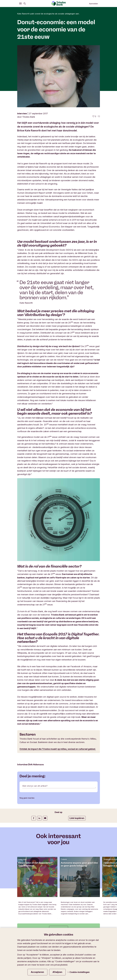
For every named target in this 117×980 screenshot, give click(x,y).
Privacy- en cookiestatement (83, 922)
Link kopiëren (77, 756)
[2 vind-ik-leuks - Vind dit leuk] (94, 54)
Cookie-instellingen (79, 972)
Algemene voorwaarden (54, 922)
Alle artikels (59, 867)
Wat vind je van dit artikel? (35, 724)
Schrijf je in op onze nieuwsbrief (37, 883)
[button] (114, 827)
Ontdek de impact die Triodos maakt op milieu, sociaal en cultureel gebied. (58, 687)
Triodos (23, 895)
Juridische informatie (28, 922)
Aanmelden (94, 4)
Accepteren (37, 972)
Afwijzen (57, 972)
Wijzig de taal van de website (76, 895)
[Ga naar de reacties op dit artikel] (99, 54)
